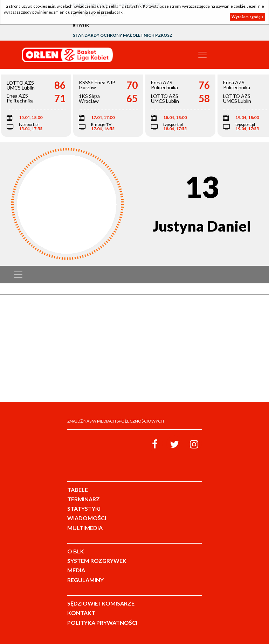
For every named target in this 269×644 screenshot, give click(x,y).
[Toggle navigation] (202, 55)
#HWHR (81, 25)
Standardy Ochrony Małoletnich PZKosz (123, 35)
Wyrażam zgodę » (247, 17)
